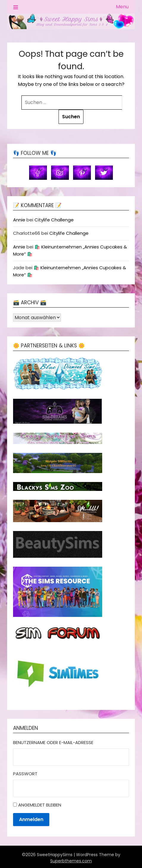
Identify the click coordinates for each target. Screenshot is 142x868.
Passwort (25, 774)
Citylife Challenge (54, 220)
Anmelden (31, 819)
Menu (122, 7)
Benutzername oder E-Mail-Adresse (53, 742)
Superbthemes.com (71, 861)
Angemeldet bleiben (40, 805)
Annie (19, 220)
